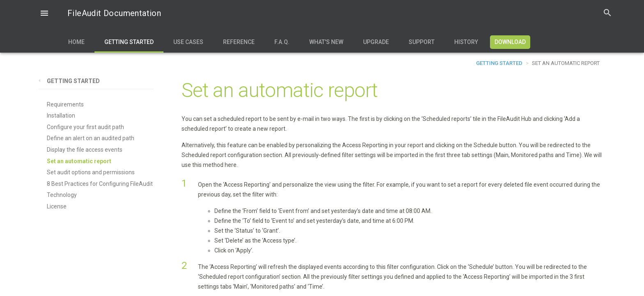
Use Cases (188, 42)
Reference (239, 42)
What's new (326, 42)
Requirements (65, 104)
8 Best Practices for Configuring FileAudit (100, 184)
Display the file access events (85, 150)
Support (422, 42)
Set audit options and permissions (91, 172)
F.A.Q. (282, 42)
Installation (61, 116)
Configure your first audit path (85, 127)
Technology (62, 195)
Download (510, 42)
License (57, 206)
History (466, 42)
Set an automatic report (79, 161)
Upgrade (376, 42)
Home (76, 42)
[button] (44, 14)
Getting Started (129, 42)
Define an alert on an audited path (91, 138)
